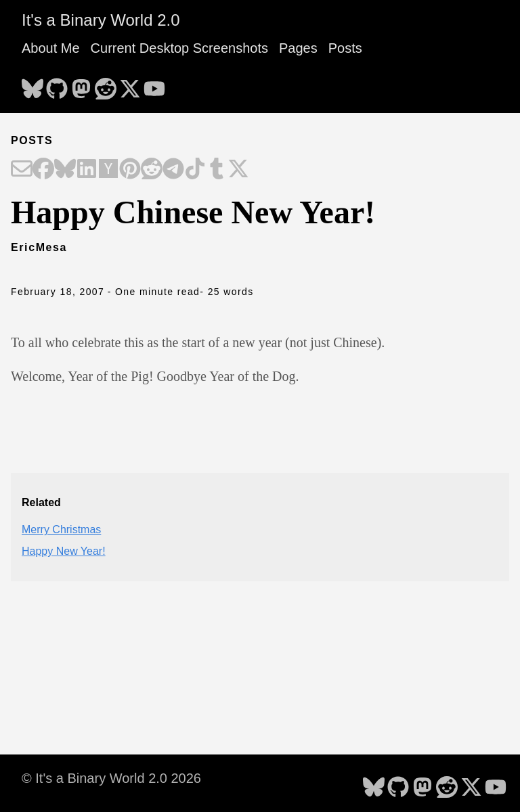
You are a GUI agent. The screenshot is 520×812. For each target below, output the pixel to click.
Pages (298, 48)
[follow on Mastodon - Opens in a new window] (81, 85)
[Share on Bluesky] (65, 170)
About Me (51, 48)
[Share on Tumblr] (217, 170)
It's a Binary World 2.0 (101, 20)
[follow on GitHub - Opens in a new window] (57, 85)
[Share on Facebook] (43, 170)
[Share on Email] (22, 170)
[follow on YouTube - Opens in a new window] (154, 85)
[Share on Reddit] (152, 170)
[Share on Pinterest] (130, 170)
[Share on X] (238, 170)
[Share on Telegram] (173, 170)
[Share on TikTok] (195, 170)
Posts (345, 48)
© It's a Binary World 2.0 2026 (111, 778)
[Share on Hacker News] (108, 170)
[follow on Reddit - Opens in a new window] (106, 85)
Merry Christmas (61, 529)
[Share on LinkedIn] (87, 170)
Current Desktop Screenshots (179, 48)
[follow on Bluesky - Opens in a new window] (32, 85)
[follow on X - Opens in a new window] (130, 85)
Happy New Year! (64, 551)
